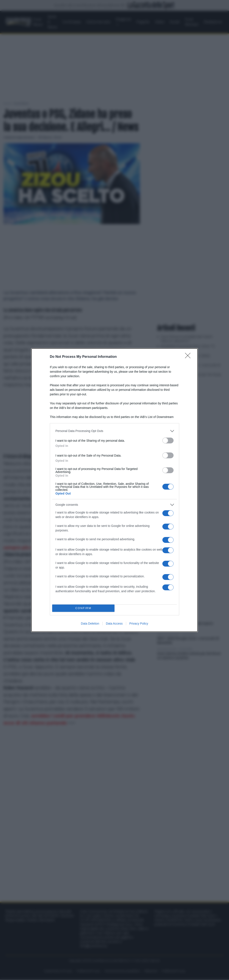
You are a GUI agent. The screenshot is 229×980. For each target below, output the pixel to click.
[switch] (168, 441)
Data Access (114, 623)
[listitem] (114, 431)
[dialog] (114, 490)
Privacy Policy (139, 623)
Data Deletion (90, 623)
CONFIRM (83, 608)
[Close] (189, 357)
